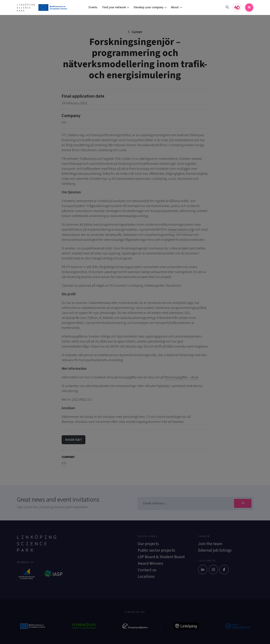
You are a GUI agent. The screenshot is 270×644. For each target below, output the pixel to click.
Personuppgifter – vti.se (181, 377)
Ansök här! (73, 440)
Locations (146, 577)
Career (137, 32)
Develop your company (149, 7)
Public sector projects (156, 550)
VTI (64, 123)
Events (93, 7)
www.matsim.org (181, 230)
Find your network (114, 7)
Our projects (148, 544)
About (175, 7)
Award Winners (150, 563)
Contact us (147, 570)
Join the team (210, 544)
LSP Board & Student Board (161, 557)
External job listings (215, 550)
